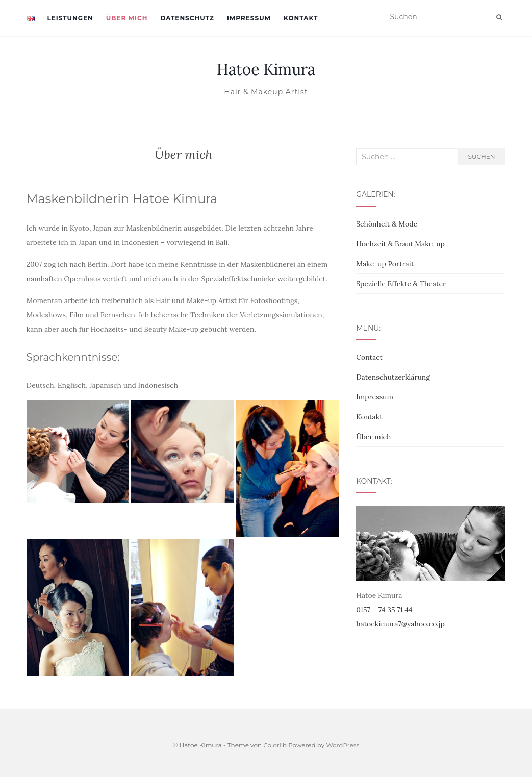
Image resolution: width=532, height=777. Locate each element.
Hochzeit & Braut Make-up (400, 244)
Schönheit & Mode (387, 224)
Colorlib (275, 745)
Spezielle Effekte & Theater (401, 284)
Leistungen (70, 18)
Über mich (127, 18)
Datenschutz (187, 18)
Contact (369, 357)
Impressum (249, 18)
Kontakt (301, 18)
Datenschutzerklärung (393, 377)
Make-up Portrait (385, 264)
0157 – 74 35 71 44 (384, 610)
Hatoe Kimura (266, 69)
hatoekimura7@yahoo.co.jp (400, 624)
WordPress (343, 745)
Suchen (482, 156)
